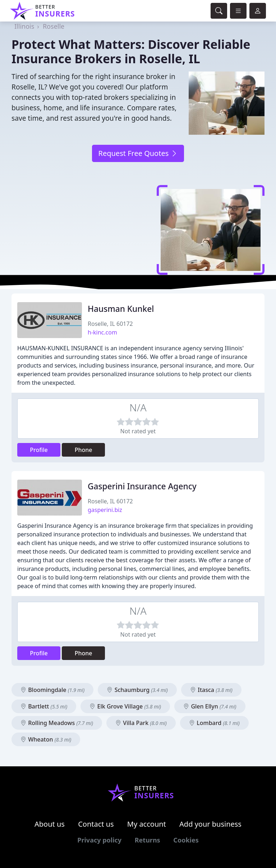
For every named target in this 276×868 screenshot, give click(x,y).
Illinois (24, 26)
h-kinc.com (102, 332)
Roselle (54, 26)
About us (50, 824)
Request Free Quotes (138, 153)
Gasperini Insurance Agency (142, 486)
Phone (84, 450)
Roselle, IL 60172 (110, 324)
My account (147, 824)
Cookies (186, 840)
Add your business (210, 824)
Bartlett (44, 706)
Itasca (211, 690)
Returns (148, 840)
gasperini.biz (105, 510)
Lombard (214, 723)
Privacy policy (99, 840)
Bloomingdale (52, 690)
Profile (39, 450)
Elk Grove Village (125, 706)
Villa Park (141, 723)
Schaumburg (137, 690)
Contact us (96, 824)
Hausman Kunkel (121, 309)
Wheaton (46, 739)
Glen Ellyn (210, 706)
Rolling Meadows (57, 723)
